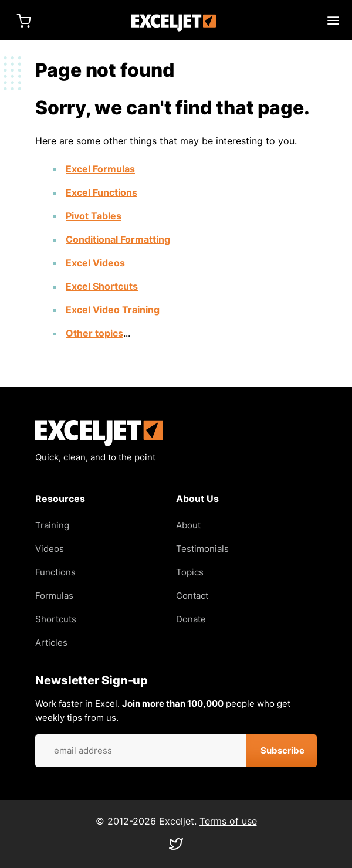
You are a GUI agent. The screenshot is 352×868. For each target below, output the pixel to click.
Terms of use (228, 821)
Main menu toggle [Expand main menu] (333, 21)
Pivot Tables (94, 216)
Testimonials (202, 549)
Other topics (94, 333)
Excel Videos (95, 263)
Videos (50, 549)
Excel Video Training (113, 310)
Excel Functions (101, 192)
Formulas (54, 596)
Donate (191, 619)
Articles (51, 642)
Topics (190, 572)
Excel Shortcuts (102, 286)
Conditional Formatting (118, 239)
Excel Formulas (100, 169)
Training (52, 525)
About (188, 525)
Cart (23, 21)
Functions (55, 572)
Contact (192, 596)
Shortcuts (56, 619)
